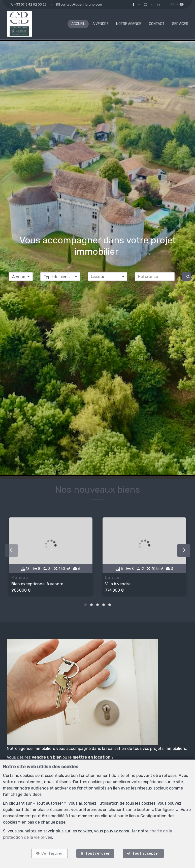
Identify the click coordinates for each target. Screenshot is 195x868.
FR (172, 4)
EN (182, 4)
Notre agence (129, 24)
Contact (157, 24)
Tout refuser (97, 853)
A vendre (101, 24)
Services (180, 24)
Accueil (78, 24)
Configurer (52, 853)
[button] (108, 276)
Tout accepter (146, 853)
